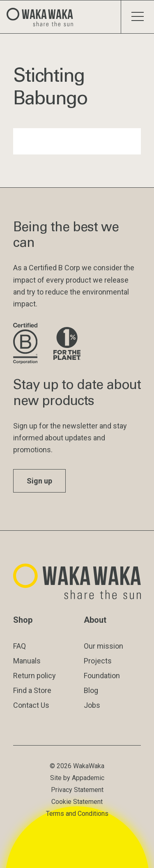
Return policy (34, 676)
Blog (91, 690)
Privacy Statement (77, 790)
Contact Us (31, 705)
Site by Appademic (77, 778)
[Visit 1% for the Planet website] (67, 344)
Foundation (102, 676)
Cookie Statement (77, 802)
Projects (98, 661)
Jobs (92, 705)
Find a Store (32, 690)
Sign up (39, 481)
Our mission (103, 646)
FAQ (20, 646)
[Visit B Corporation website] (27, 344)
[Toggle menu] (137, 17)
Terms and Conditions (77, 814)
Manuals (27, 661)
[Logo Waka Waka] (43, 17)
